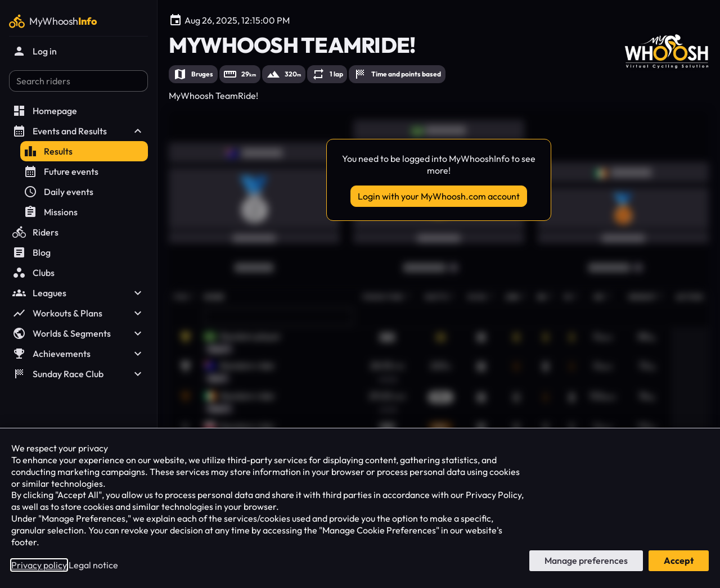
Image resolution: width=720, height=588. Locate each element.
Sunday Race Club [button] (78, 374)
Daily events (58, 192)
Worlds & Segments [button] (78, 333)
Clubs (33, 273)
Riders (35, 232)
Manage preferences (586, 560)
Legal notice (93, 565)
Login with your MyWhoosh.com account (439, 196)
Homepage (45, 111)
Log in (35, 51)
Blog (31, 252)
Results (48, 151)
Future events (61, 171)
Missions (51, 212)
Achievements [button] (78, 354)
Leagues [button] (78, 293)
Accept (679, 560)
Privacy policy (39, 565)
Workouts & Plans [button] (78, 313)
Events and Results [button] (78, 131)
